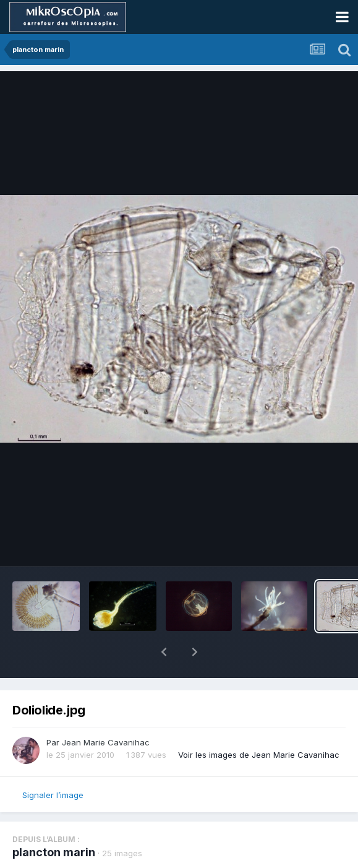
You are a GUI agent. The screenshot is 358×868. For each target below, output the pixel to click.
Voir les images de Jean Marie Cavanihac (259, 755)
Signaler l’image (53, 795)
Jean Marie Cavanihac (106, 742)
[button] (164, 652)
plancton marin (54, 852)
